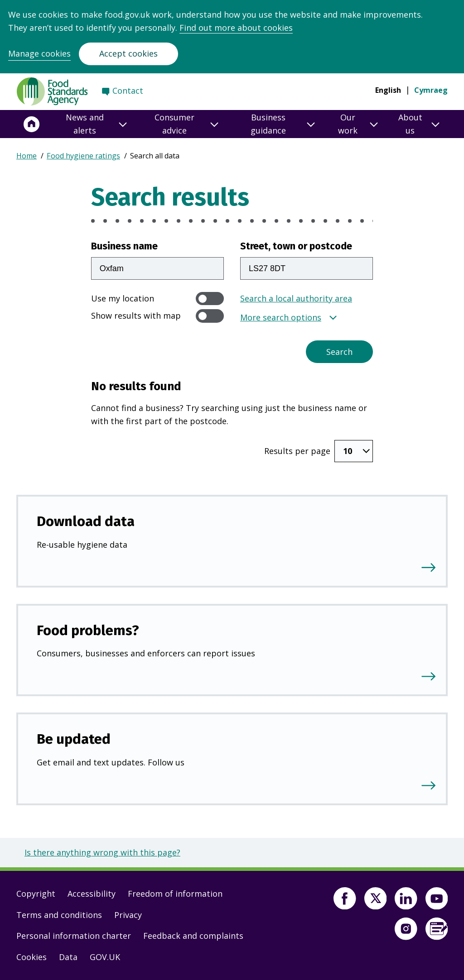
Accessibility (92, 894)
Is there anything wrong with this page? (102, 852)
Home (27, 156)
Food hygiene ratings (83, 156)
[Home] (32, 124)
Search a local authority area (296, 298)
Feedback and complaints (193, 936)
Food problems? (88, 630)
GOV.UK (105, 957)
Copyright (36, 894)
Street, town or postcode (296, 246)
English (388, 90)
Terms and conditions (59, 915)
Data (68, 957)
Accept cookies (128, 53)
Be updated (74, 739)
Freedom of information (175, 894)
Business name (124, 246)
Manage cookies (39, 53)
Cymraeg (431, 90)
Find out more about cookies (236, 28)
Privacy (128, 915)
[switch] (210, 299)
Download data (86, 521)
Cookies (31, 957)
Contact (128, 91)
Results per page (297, 451)
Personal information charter (74, 936)
